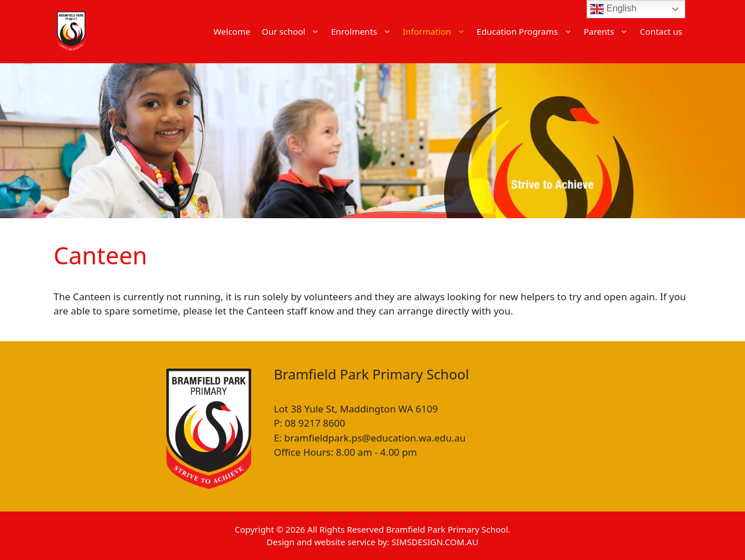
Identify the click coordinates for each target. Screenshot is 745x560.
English (613, 9)
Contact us (661, 31)
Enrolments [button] (364, 31)
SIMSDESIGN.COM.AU (435, 542)
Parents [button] (609, 31)
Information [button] (437, 31)
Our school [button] (293, 31)
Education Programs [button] (527, 31)
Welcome (232, 31)
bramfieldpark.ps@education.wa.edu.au (375, 438)
